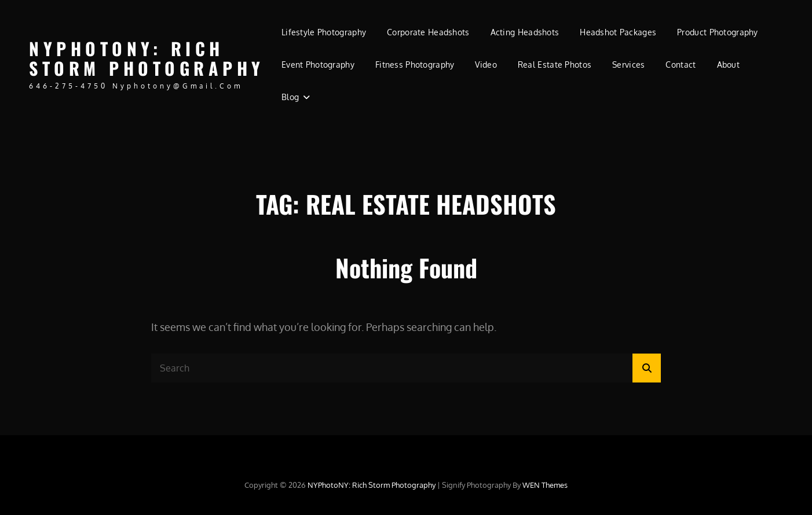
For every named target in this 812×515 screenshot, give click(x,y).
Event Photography (318, 65)
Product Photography (718, 32)
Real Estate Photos (555, 65)
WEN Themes (545, 485)
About (728, 65)
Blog (290, 97)
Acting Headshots (525, 32)
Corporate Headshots (428, 32)
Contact (681, 65)
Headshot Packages (618, 32)
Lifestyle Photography (324, 32)
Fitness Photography (415, 65)
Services (628, 65)
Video (486, 65)
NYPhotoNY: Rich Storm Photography (147, 58)
